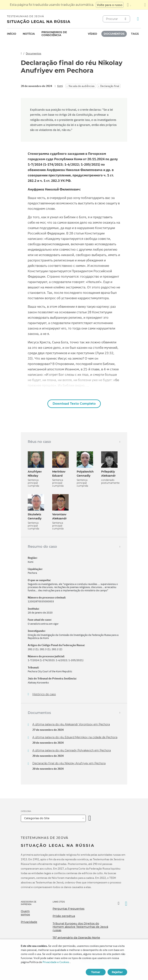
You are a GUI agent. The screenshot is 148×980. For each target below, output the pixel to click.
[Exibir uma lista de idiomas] (129, 5)
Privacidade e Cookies (56, 962)
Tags (135, 34)
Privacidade (29, 922)
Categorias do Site (37, 818)
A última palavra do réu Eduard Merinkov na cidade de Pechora (75, 737)
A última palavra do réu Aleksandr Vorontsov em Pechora (71, 724)
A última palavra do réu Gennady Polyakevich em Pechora (72, 750)
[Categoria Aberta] (90, 818)
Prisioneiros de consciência (54, 34)
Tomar (96, 972)
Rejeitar (117, 972)
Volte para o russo (110, 5)
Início (12, 34)
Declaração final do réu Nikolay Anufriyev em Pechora (69, 763)
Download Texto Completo (74, 404)
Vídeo (92, 34)
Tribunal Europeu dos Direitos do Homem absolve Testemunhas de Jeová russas (80, 927)
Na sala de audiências (82, 86)
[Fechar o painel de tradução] (145, 5)
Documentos (114, 34)
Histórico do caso (44, 694)
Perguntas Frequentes (69, 909)
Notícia (29, 34)
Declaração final (110, 86)
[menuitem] (12, 34)
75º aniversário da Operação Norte (76, 938)
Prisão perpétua (64, 916)
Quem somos (25, 913)
